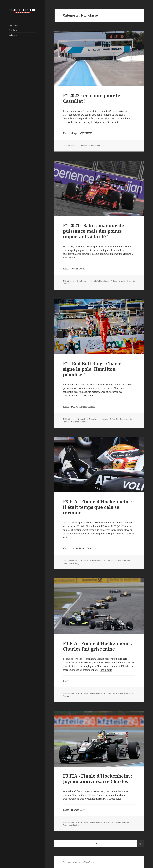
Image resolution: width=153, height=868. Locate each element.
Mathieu (82, 281)
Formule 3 (110, 561)
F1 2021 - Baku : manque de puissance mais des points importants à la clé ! (94, 231)
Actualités (13, 25)
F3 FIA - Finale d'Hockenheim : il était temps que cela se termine (98, 507)
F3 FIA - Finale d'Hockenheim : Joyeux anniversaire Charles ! (98, 779)
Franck (84, 146)
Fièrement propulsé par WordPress (79, 862)
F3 (106, 693)
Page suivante (140, 844)
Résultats (13, 30)
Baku (115, 281)
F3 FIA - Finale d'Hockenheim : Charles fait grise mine (98, 646)
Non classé (96, 146)
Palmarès (13, 35)
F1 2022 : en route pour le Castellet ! (92, 98)
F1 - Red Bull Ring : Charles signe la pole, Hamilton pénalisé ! (93, 369)
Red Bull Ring (118, 419)
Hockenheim (120, 561)
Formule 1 (94, 281)
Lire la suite (113, 122)
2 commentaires (80, 422)
